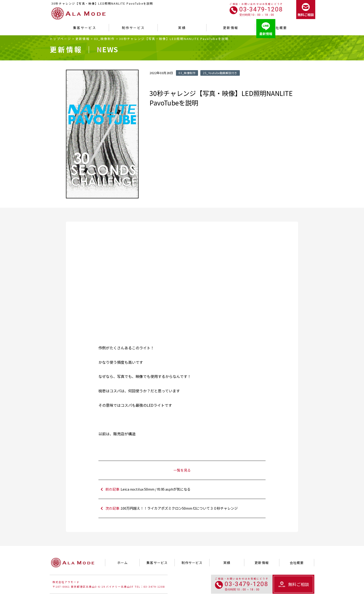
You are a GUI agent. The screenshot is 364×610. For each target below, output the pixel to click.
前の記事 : (184, 489)
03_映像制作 (104, 39)
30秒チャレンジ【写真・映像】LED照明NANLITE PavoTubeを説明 (174, 39)
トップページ (60, 39)
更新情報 (83, 39)
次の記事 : (184, 508)
